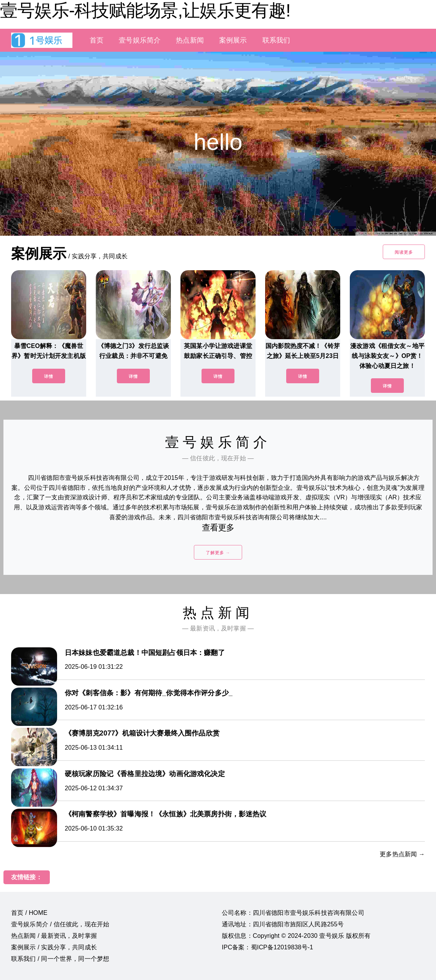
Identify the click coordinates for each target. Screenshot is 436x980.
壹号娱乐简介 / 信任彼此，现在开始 (60, 924)
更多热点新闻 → (402, 854)
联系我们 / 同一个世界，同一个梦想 (60, 959)
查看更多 (218, 528)
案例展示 (233, 40)
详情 (49, 376)
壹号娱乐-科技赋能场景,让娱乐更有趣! (145, 10)
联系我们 (276, 40)
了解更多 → (218, 553)
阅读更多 (404, 252)
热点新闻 (190, 40)
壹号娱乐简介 (140, 40)
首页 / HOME (29, 913)
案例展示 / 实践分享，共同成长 (54, 947)
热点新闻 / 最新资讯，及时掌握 (54, 936)
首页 (97, 40)
